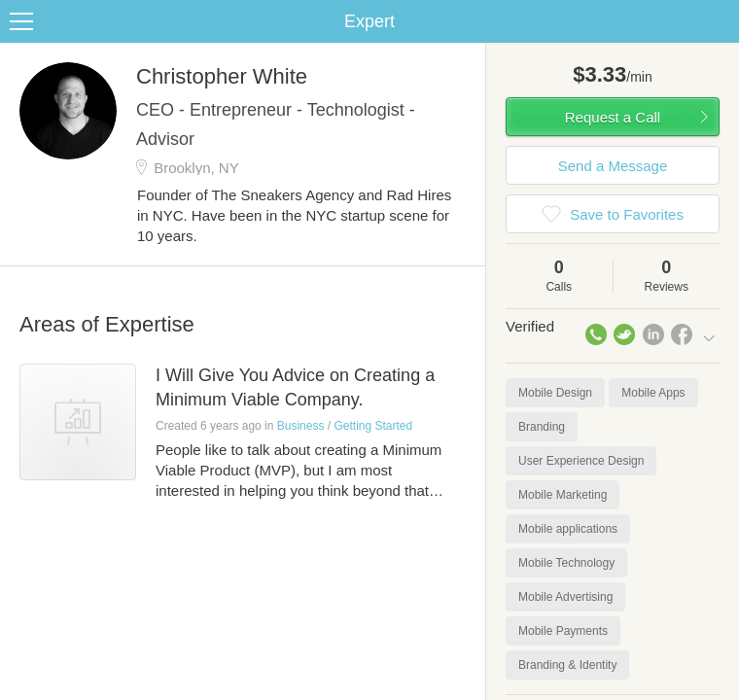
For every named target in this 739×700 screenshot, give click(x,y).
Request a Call (613, 117)
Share (720, 21)
